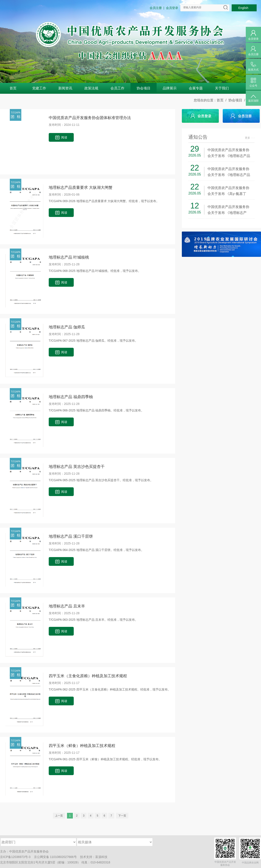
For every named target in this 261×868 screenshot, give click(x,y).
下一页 (122, 816)
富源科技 (101, 857)
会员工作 (117, 88)
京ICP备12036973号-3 (15, 857)
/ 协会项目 (233, 100)
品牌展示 (170, 88)
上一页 (59, 816)
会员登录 (172, 8)
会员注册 (156, 8)
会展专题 (196, 88)
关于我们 (222, 88)
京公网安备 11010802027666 (54, 857)
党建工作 (39, 88)
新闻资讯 (65, 88)
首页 (13, 88)
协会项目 (144, 88)
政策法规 (91, 88)
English (244, 8)
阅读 (61, 138)
